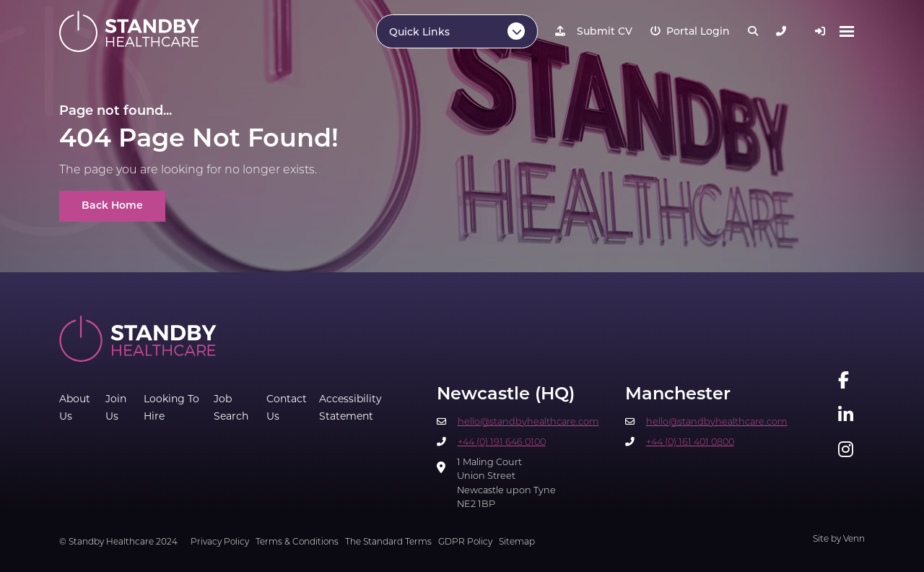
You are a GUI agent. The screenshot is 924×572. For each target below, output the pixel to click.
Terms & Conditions (297, 542)
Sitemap (517, 542)
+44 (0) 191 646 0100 (502, 442)
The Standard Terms (388, 542)
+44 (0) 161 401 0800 (690, 442)
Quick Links (419, 33)
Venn (854, 539)
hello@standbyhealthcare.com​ (528, 422)
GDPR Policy (465, 542)
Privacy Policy (220, 542)
